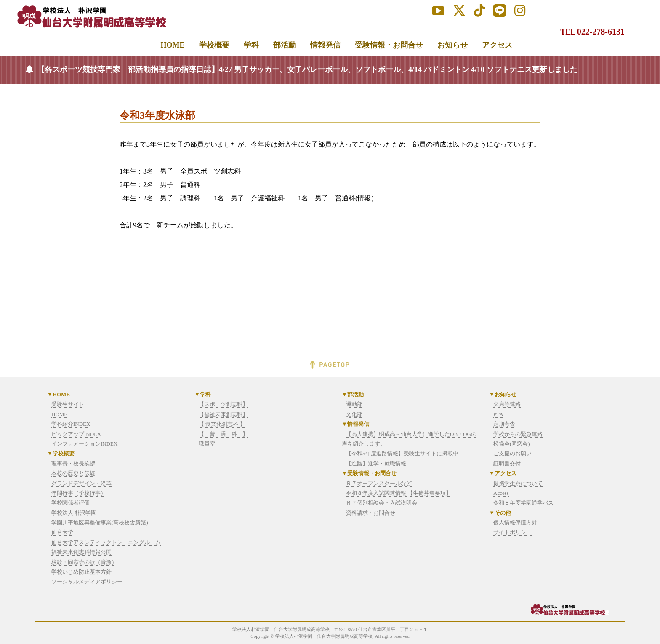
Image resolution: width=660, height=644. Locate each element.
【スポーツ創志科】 (223, 404)
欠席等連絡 (507, 404)
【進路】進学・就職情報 (376, 464)
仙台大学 (62, 532)
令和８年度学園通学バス (523, 503)
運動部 (354, 404)
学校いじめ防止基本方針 (81, 572)
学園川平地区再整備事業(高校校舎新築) (100, 522)
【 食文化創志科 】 (222, 424)
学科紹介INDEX (71, 424)
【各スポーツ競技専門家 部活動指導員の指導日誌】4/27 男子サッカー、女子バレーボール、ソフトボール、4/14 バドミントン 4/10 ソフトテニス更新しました (307, 69)
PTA (498, 414)
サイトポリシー (512, 532)
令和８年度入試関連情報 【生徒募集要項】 (399, 493)
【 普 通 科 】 (223, 434)
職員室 (207, 444)
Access (501, 493)
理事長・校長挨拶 (73, 464)
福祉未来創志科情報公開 (81, 552)
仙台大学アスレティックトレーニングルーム (106, 542)
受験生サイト (68, 404)
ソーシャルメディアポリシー (87, 581)
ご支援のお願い (512, 453)
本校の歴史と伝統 (73, 473)
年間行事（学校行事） (79, 493)
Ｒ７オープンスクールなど (379, 483)
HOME (59, 414)
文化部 (354, 414)
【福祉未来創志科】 (223, 414)
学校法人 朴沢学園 (74, 513)
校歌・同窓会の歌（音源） (84, 562)
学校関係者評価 (71, 503)
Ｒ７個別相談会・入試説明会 (382, 503)
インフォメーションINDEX (84, 444)
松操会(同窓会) (512, 444)
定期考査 (504, 424)
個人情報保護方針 (515, 522)
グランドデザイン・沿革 (81, 483)
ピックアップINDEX (76, 434)
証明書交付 (507, 464)
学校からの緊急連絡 (518, 434)
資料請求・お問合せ (371, 513)
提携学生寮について (518, 483)
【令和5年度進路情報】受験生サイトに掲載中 (402, 453)
